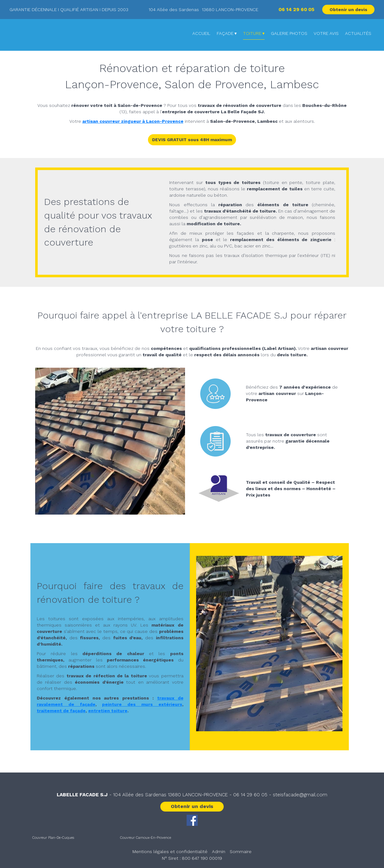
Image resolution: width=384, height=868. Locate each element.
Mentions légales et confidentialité (170, 852)
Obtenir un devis (348, 10)
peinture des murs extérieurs (142, 704)
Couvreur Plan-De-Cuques (53, 838)
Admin (219, 852)
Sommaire (241, 852)
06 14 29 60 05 (250, 795)
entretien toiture (108, 711)
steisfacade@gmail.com (300, 795)
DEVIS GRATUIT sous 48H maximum (192, 140)
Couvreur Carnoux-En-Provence (146, 838)
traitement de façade (61, 711)
